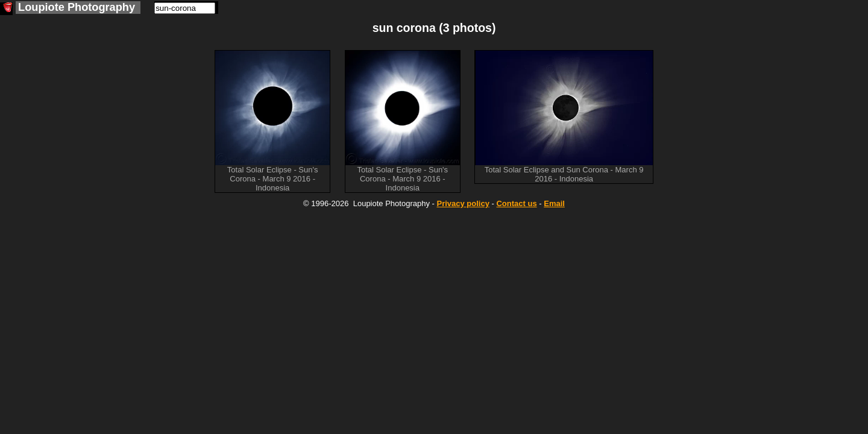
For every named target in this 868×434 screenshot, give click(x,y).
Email (554, 203)
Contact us (516, 203)
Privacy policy (463, 203)
